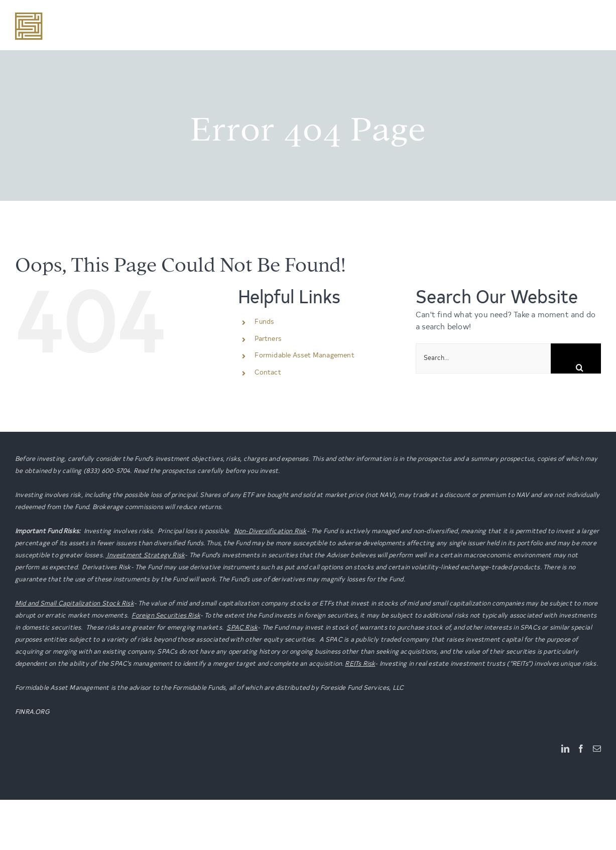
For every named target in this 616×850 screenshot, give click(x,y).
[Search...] (483, 358)
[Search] (576, 358)
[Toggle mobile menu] (596, 19)
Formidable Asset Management (304, 356)
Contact (268, 373)
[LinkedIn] (565, 749)
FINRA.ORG (32, 712)
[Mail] (597, 749)
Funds (264, 322)
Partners (268, 339)
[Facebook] (581, 749)
